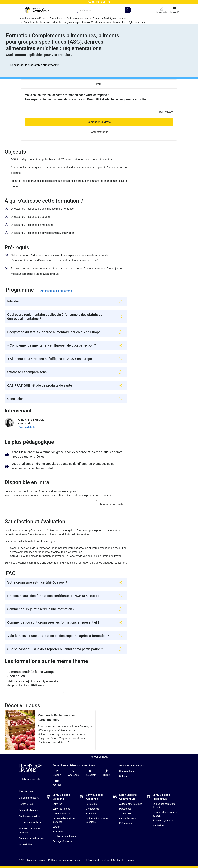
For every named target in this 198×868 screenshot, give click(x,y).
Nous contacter (127, 771)
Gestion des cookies (123, 860)
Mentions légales (36, 860)
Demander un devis (99, 122)
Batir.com (58, 832)
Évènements (126, 823)
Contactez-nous (99, 132)
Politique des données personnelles (66, 860)
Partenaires (125, 809)
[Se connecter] (162, 10)
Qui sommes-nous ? (29, 798)
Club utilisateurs (128, 818)
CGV (21, 860)
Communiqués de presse (32, 838)
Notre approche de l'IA (30, 822)
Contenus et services (30, 816)
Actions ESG (126, 814)
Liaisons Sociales (61, 814)
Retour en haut (99, 757)
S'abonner (124, 776)
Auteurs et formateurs (131, 804)
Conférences (92, 809)
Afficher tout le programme (56, 291)
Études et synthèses (163, 821)
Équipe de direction (29, 810)
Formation (91, 804)
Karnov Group (26, 804)
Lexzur (56, 827)
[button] (175, 10)
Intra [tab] (99, 84)
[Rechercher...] (128, 10)
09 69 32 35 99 (99, 2)
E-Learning (92, 814)
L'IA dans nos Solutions (64, 836)
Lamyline (57, 804)
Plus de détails (27, 427)
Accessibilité (25, 844)
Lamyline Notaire (61, 809)
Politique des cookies (99, 860)
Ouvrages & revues (62, 841)
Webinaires (158, 825)
